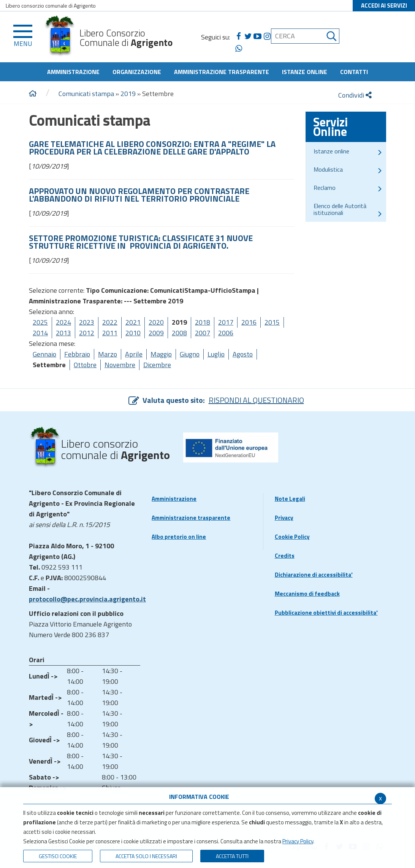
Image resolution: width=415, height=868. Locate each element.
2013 (63, 333)
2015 (272, 322)
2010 (133, 333)
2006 (226, 333)
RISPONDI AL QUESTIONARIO (256, 400)
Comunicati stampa (86, 94)
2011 (110, 333)
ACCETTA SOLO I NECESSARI (146, 856)
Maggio (161, 354)
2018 (203, 322)
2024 (63, 322)
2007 (203, 333)
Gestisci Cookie (58, 856)
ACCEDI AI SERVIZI (384, 6)
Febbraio (77, 354)
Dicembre (157, 365)
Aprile (134, 354)
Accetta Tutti (232, 856)
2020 (156, 322)
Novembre (120, 365)
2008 (179, 333)
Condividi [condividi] (355, 95)
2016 (249, 322)
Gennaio (44, 354)
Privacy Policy (298, 841)
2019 (128, 94)
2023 (87, 322)
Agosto (243, 354)
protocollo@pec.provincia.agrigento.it (87, 599)
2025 (40, 322)
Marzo (108, 354)
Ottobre (85, 365)
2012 (87, 333)
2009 (156, 333)
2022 (110, 322)
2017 (226, 322)
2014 (40, 333)
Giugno (190, 354)
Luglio (216, 354)
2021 (133, 322)
